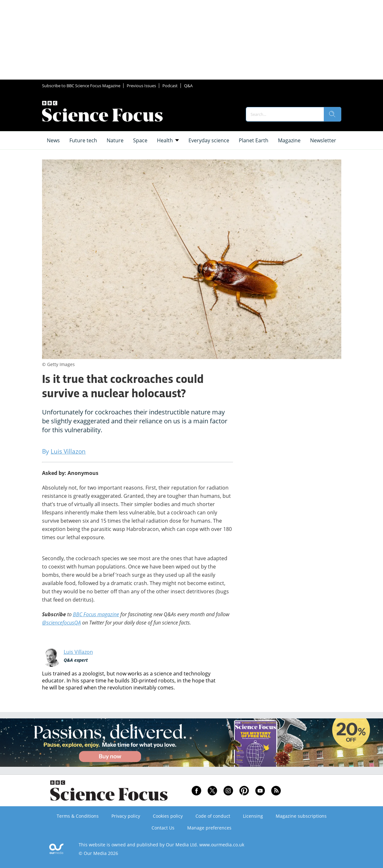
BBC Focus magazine (96, 614)
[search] (332, 114)
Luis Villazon (78, 652)
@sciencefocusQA (61, 623)
